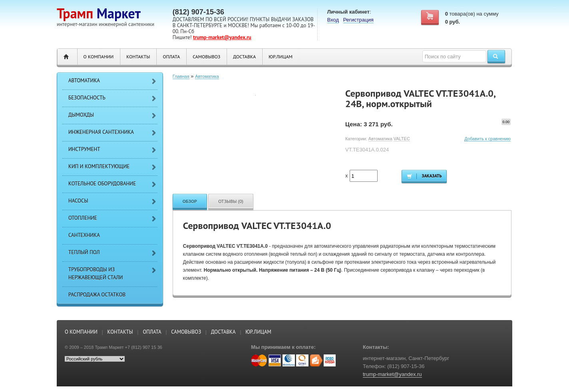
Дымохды (81, 115)
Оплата (171, 57)
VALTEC (402, 139)
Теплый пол (84, 252)
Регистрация (358, 20)
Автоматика (84, 81)
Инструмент (84, 149)
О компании (99, 57)
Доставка (244, 57)
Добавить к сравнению (487, 139)
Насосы (78, 201)
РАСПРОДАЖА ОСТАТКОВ (97, 295)
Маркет (99, 13)
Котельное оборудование (102, 184)
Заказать (424, 176)
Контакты (138, 57)
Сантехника (84, 235)
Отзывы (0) (231, 201)
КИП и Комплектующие (99, 166)
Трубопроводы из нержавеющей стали (95, 274)
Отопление (83, 218)
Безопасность (87, 98)
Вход (333, 20)
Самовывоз (206, 57)
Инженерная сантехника (101, 132)
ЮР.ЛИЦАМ (281, 57)
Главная (181, 76)
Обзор (190, 201)
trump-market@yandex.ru (222, 37)
